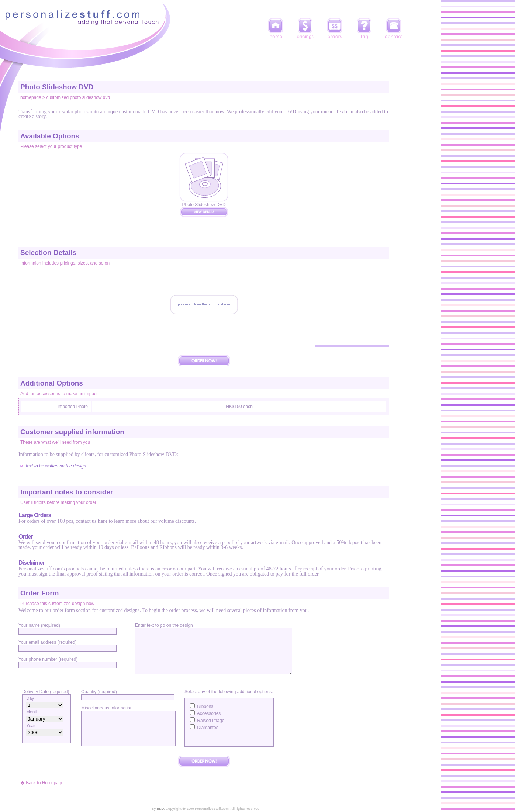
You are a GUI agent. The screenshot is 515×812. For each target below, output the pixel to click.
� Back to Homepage (42, 783)
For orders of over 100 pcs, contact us (58, 521)
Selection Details (48, 253)
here (103, 521)
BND (160, 809)
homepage (31, 97)
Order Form (40, 593)
